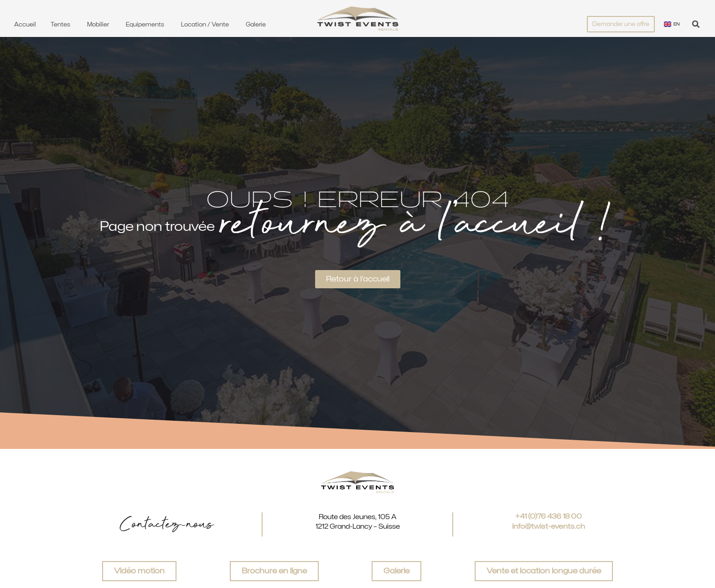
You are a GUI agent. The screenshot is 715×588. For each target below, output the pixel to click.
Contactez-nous (167, 525)
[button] (696, 24)
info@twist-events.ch (549, 526)
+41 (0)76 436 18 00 (549, 516)
